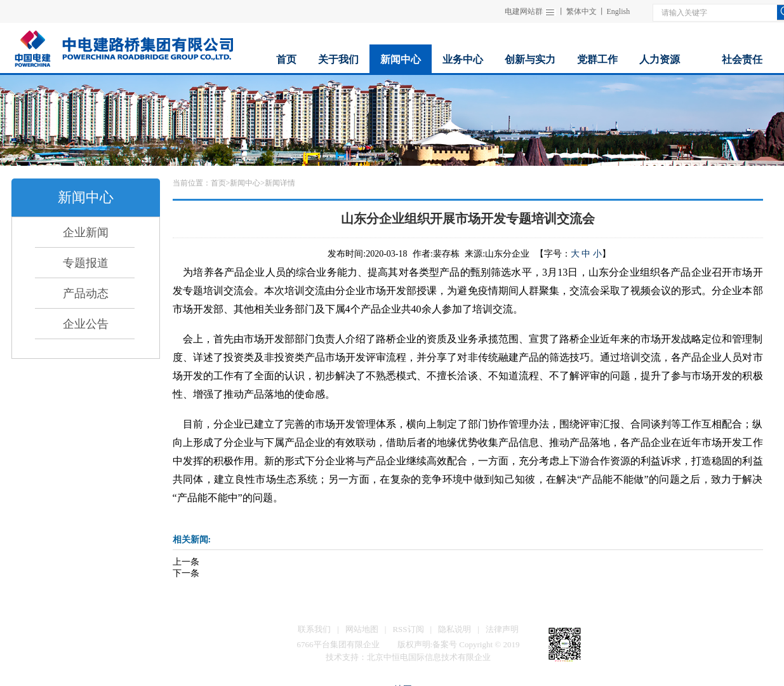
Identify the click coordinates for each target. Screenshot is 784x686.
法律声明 (502, 629)
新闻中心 (245, 183)
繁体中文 (581, 11)
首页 (218, 183)
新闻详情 (280, 183)
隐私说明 (455, 629)
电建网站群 (524, 11)
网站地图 (362, 629)
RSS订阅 (408, 629)
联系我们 (314, 629)
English (619, 11)
